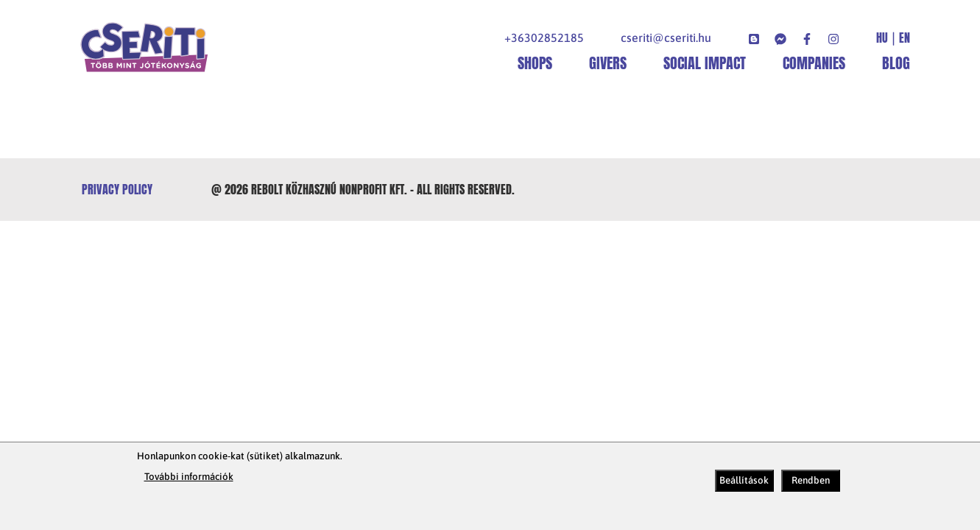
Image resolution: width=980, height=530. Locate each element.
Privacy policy (117, 189)
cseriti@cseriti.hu (666, 38)
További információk (189, 477)
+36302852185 (544, 38)
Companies (814, 63)
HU (882, 38)
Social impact (705, 63)
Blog (896, 63)
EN (905, 38)
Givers (608, 63)
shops (535, 63)
